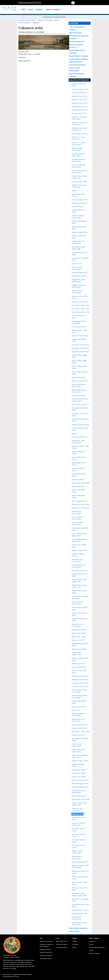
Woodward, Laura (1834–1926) (81, 900)
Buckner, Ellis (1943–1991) (79, 211)
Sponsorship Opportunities (97, 947)
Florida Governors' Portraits (76, 46)
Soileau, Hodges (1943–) (80, 761)
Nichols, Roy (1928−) (79, 633)
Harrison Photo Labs (79, 377)
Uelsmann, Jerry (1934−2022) (78, 810)
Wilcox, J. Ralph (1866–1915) (80, 878)
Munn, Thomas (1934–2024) (80, 614)
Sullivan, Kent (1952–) (80, 796)
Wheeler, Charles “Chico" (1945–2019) (81, 867)
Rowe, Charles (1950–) (80, 725)
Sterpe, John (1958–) (79, 770)
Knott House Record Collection (77, 75)
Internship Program (62, 944)
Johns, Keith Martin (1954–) (79, 458)
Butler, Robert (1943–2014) (79, 237)
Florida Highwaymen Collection (77, 52)
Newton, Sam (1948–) (80, 630)
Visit (23, 9)
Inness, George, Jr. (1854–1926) (81, 447)
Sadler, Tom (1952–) (79, 735)
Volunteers (92, 941)
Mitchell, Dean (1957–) (80, 571)
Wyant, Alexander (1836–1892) (81, 906)
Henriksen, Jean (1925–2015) (80, 409)
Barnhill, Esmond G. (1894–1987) (79, 155)
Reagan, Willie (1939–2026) (80, 702)
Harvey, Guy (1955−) (79, 395)
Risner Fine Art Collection (79, 80)
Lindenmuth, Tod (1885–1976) (80, 529)
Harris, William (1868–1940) (80, 356)
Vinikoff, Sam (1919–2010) (79, 819)
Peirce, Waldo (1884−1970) (77, 654)
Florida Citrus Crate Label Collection (79, 37)
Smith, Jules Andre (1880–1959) (78, 751)
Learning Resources (62, 947)
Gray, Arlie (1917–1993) (80, 336)
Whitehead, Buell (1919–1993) (81, 872)
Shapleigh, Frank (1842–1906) (80, 740)
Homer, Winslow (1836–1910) (80, 429)
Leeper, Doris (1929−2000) (77, 512)
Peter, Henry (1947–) (79, 664)
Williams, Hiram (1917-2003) (80, 889)
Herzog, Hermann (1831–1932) (81, 420)
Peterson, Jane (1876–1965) (80, 672)
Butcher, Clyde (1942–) (80, 232)
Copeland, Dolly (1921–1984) (80, 254)
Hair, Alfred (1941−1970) (81, 352)
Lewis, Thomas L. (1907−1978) (78, 524)
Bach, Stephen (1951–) (80, 134)
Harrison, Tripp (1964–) (80, 381)
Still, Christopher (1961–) (81, 780)
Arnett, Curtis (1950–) (80, 113)
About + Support (53, 9)
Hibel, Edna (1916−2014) (81, 425)
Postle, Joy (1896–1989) (80, 686)
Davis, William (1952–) (80, 276)
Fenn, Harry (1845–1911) (81, 305)
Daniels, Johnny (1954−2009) (77, 268)
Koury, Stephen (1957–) (80, 501)
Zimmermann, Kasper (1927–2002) (79, 924)
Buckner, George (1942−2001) (78, 217)
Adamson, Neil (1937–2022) (79, 85)
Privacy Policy (7, 974)
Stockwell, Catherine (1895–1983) (79, 792)
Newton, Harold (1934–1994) (80, 620)
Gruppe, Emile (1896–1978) (80, 340)
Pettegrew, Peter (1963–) (81, 676)
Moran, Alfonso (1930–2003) (80, 592)
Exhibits (75, 941)
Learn (31, 9)
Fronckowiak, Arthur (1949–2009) (79, 322)
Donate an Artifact (94, 954)
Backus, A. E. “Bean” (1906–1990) (79, 138)
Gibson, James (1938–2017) (80, 331)
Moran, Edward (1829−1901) (77, 603)
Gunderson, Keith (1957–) (81, 345)
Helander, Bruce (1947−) (80, 404)
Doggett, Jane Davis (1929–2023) (79, 281)
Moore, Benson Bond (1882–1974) (79, 581)
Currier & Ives (77, 264)
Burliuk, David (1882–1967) (79, 222)
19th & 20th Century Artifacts (77, 28)
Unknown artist (77, 814)
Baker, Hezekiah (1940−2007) (77, 149)
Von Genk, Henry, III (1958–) (79, 830)
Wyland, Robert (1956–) (80, 910)
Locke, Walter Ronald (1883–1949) (79, 535)
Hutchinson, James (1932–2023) (79, 442)
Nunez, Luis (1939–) (79, 640)
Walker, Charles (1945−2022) (77, 852)
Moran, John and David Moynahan (80, 597)
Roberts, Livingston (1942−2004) (79, 715)
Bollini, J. (75, 191)
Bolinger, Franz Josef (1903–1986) (79, 186)
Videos (74, 947)
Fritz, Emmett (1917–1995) (79, 317)
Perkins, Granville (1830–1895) (81, 659)
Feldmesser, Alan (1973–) (81, 302)
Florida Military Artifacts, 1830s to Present (79, 60)
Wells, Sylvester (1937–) (80, 862)
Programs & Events (45, 949)
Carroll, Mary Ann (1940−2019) (78, 242)
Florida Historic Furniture (79, 56)
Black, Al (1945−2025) (80, 182)
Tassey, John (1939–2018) (81, 799)
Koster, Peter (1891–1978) (79, 491)
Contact (91, 950)
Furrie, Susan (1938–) (79, 327)
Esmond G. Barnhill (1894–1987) (79, 166)
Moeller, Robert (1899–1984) (80, 575)
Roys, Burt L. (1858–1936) (81, 732)
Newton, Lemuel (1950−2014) (78, 625)
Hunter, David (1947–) (80, 437)
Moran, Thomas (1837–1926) (80, 609)
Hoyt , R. (75, 434)
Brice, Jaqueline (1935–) (80, 200)
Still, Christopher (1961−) (81, 787)
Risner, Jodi (76, 710)
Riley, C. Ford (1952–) (79, 707)
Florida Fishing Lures (77, 41)
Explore (39, 9)
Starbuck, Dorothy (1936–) (78, 765)
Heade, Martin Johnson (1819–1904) (80, 400)
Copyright (15, 974)
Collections (49, 20)
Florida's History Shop (46, 952)
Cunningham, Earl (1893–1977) (81, 259)
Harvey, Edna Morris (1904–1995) (79, 385)
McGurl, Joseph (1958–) (80, 550)
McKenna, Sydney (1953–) (78, 555)
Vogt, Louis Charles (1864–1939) (79, 824)
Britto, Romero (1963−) (80, 203)
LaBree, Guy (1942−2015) (81, 504)
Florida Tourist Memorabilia (75, 69)
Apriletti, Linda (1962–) (80, 93)
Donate (91, 944)
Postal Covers (74, 931)
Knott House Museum (46, 956)
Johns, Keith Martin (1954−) (79, 453)
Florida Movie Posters (77, 65)
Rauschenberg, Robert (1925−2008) (80, 691)
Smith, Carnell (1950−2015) (77, 745)
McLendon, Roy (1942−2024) (77, 560)
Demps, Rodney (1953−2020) (77, 292)
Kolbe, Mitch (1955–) (79, 486)
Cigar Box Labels (75, 33)
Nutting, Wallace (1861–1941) (80, 645)
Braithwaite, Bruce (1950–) (78, 195)
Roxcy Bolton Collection (78, 928)
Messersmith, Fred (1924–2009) (78, 566)
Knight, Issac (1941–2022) (81, 483)
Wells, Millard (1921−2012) (77, 858)
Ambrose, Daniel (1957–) (81, 89)
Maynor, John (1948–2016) (79, 546)
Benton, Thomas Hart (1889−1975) (79, 177)
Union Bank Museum (46, 959)
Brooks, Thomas (78, 207)
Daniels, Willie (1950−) (80, 273)
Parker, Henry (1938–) (80, 649)
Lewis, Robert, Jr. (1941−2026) (78, 518)
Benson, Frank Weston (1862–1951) (80, 172)
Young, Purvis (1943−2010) (77, 918)
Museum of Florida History (27, 20)
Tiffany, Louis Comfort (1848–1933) (80, 804)
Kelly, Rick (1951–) (78, 480)
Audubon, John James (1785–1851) (80, 118)
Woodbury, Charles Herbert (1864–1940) (79, 894)
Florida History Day (62, 941)
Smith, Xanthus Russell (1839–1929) (80, 756)
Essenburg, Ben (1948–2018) (80, 297)
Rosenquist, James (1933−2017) (78, 720)
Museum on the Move (46, 941)
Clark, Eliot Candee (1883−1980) (79, 248)
